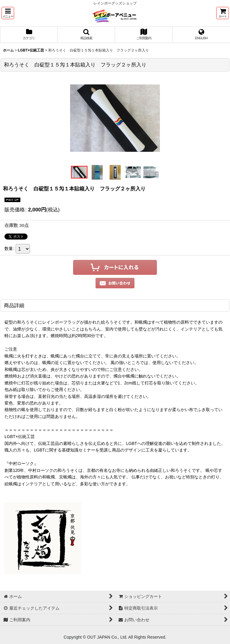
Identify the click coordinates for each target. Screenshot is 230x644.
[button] (8, 13)
